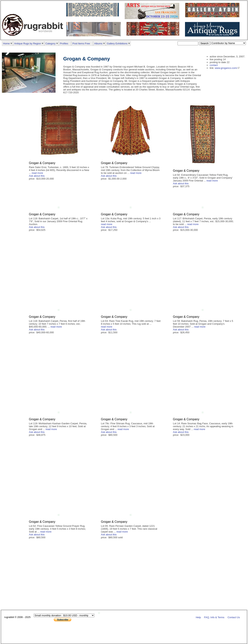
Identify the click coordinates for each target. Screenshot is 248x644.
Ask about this (37, 176)
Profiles (64, 44)
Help (198, 617)
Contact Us (234, 617)
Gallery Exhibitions (117, 44)
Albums (98, 44)
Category (50, 44)
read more (37, 173)
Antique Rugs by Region (28, 44)
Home (6, 44)
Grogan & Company (42, 163)
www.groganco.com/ (226, 68)
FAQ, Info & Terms (214, 617)
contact (214, 65)
